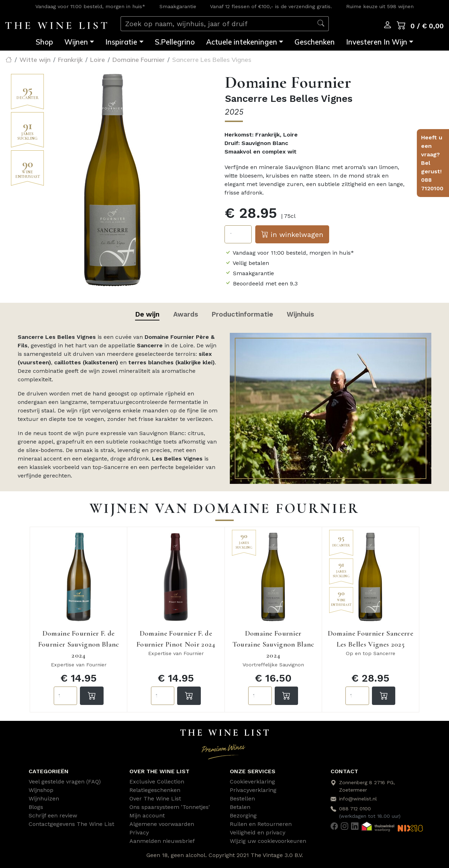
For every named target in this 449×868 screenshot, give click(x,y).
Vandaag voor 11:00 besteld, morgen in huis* (90, 6)
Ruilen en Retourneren (261, 824)
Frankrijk (70, 59)
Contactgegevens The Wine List (71, 824)
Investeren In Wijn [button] (377, 42)
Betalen (240, 807)
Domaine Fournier (139, 59)
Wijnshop (41, 790)
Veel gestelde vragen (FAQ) (65, 782)
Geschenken (315, 42)
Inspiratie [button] (121, 42)
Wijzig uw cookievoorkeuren (268, 841)
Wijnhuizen (44, 798)
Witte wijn (35, 59)
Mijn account (147, 815)
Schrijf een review (53, 815)
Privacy (139, 832)
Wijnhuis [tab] (300, 314)
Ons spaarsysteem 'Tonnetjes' (170, 807)
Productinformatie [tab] (242, 314)
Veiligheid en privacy (258, 832)
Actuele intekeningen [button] (242, 42)
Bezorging (243, 815)
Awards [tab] (186, 314)
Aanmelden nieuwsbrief (162, 841)
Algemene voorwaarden (162, 824)
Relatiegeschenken (155, 790)
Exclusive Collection (157, 782)
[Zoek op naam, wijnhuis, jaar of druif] (217, 24)
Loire (98, 59)
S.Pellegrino (175, 42)
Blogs (36, 807)
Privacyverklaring (253, 790)
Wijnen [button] (76, 42)
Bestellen (242, 798)
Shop (44, 42)
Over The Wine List (155, 798)
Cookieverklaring (252, 782)
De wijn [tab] (147, 314)
